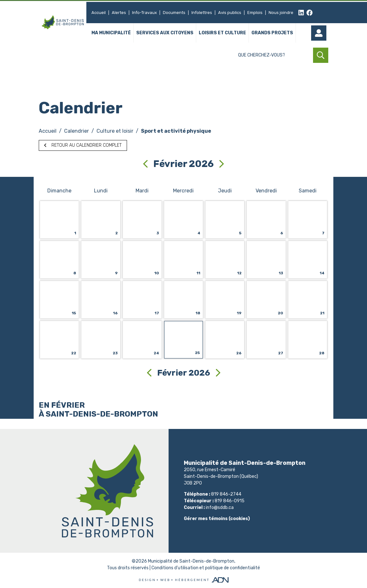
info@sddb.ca (220, 508)
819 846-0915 (230, 501)
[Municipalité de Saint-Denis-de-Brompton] (63, 22)
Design (147, 580)
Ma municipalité (111, 33)
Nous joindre (281, 13)
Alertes (119, 13)
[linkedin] (301, 13)
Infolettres (202, 13)
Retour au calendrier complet (83, 145)
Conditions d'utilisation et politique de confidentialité (206, 568)
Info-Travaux (144, 13)
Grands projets (272, 33)
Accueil (99, 13)
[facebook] (310, 13)
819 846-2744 (226, 494)
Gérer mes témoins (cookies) (217, 519)
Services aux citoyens (165, 33)
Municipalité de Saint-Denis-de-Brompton (191, 561)
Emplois (255, 13)
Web (165, 580)
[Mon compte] (321, 33)
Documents (174, 13)
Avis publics (230, 13)
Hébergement (192, 580)
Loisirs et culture (222, 33)
